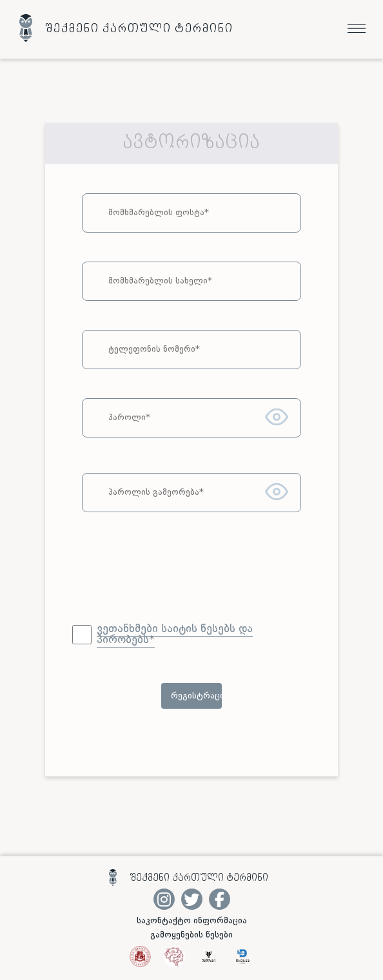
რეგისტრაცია (196, 696)
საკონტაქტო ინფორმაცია (192, 921)
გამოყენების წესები (191, 935)
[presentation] (191, 579)
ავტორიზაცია (191, 144)
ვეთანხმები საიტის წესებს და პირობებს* (175, 635)
